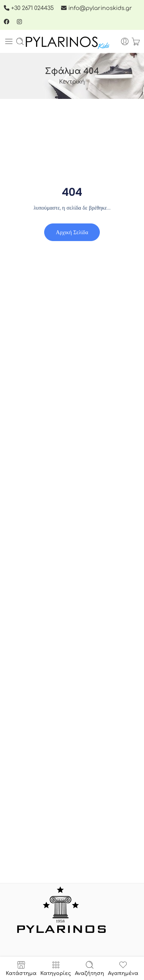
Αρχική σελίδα (72, 232)
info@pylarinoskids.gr (97, 8)
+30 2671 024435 (30, 8)
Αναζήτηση (89, 968)
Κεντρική (72, 82)
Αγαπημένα (123, 968)
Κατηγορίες (56, 968)
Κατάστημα (21, 968)
